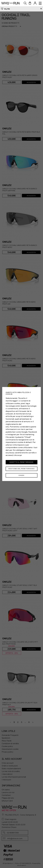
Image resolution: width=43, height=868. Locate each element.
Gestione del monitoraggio (21, 469)
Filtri (7, 9)
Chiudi (21, 475)
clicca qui (18, 455)
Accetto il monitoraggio (21, 462)
